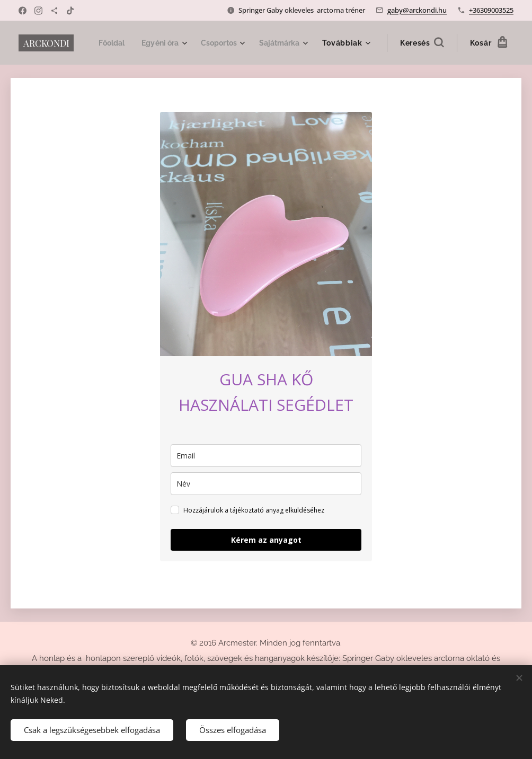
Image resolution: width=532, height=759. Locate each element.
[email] (266, 456)
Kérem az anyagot (266, 540)
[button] (422, 43)
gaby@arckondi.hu (417, 10)
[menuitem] (170, 43)
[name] (266, 484)
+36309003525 (491, 10)
